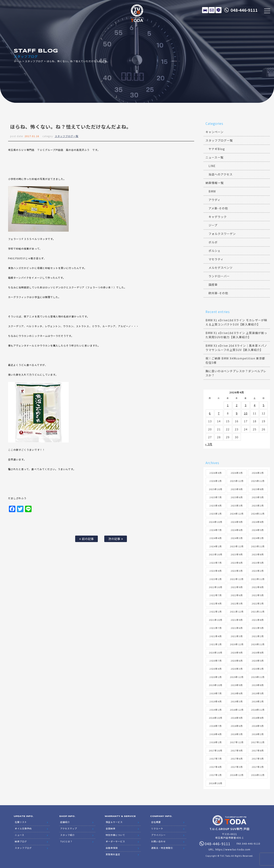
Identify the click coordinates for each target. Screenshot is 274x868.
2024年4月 (216, 538)
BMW (212, 191)
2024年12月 (237, 514)
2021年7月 (216, 628)
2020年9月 (237, 653)
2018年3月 (237, 734)
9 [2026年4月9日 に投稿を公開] (237, 413)
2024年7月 (216, 530)
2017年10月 (216, 750)
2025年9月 (237, 489)
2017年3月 (237, 767)
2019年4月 (216, 701)
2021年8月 (258, 620)
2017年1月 (216, 775)
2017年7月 (216, 759)
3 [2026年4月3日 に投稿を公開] (246, 405)
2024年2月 (258, 538)
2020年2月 (258, 669)
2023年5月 (258, 563)
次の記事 (116, 539)
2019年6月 (237, 693)
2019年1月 (216, 710)
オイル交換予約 (23, 828)
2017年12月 (237, 742)
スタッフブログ (34, 61)
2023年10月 (216, 554)
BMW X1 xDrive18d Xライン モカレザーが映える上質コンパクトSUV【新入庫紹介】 (236, 322)
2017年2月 (258, 767)
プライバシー (158, 835)
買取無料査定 (113, 854)
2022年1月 (216, 612)
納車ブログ (21, 841)
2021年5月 (258, 628)
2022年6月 (237, 595)
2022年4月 (216, 603)
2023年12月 (237, 546)
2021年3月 (237, 636)
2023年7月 (216, 563)
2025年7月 (216, 497)
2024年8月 (258, 522)
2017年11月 (258, 742)
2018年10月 (216, 718)
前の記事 (87, 539)
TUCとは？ (66, 841)
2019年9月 (237, 685)
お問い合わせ (158, 841)
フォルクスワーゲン (222, 234)
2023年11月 (258, 546)
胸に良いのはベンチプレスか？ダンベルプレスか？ (236, 373)
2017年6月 (237, 759)
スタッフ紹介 (67, 835)
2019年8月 (258, 685)
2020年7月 (216, 661)
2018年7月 (216, 726)
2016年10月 (216, 783)
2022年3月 (237, 603)
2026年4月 (216, 473)
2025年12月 (237, 481)
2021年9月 (237, 620)
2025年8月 (258, 489)
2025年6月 (237, 497)
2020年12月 (237, 644)
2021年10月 (216, 620)
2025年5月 (258, 497)
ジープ (213, 225)
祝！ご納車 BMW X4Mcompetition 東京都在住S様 (235, 360)
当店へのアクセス (221, 174)
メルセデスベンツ (221, 268)
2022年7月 (216, 595)
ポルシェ (215, 251)
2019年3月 (237, 701)
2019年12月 (237, 677)
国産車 (213, 285)
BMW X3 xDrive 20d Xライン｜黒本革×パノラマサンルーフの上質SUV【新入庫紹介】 (236, 348)
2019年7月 (216, 693)
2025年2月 (258, 505)
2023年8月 (258, 554)
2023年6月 (237, 563)
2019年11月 (258, 677)
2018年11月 (258, 710)
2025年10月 (216, 489)
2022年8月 (258, 587)
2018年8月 (258, 718)
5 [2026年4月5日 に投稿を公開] (264, 405)
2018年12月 (237, 710)
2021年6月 (237, 628)
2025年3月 (237, 505)
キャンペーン (214, 132)
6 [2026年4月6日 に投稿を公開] (210, 413)
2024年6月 (237, 530)
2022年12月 (237, 579)
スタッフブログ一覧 (67, 136)
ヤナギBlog (217, 149)
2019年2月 (258, 701)
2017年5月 (258, 759)
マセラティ (216, 259)
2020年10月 (216, 653)
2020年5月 (258, 661)
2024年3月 (237, 538)
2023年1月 (216, 579)
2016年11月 (258, 775)
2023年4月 (216, 571)
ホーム (18, 61)
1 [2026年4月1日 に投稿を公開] (228, 405)
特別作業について (115, 835)
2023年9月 (237, 554)
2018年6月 (237, 726)
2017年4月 (216, 767)
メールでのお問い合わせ (212, 10)
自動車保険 (112, 848)
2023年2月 (258, 571)
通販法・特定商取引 (162, 848)
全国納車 (111, 828)
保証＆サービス (114, 822)
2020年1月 (216, 677)
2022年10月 (216, 587)
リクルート (157, 828)
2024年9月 (237, 522)
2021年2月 (258, 636)
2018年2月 (258, 734)
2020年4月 (216, 669)
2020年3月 (237, 669)
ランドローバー (219, 276)
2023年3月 (237, 571)
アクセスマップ (69, 828)
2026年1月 (216, 481)
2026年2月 (258, 473)
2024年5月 (258, 530)
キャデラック (218, 217)
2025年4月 (216, 505)
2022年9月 (237, 587)
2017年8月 (258, 750)
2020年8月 (258, 653)
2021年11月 (258, 612)
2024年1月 (216, 546)
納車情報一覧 (215, 183)
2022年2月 (258, 603)
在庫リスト (205, 10)
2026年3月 (237, 473)
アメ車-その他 (218, 208)
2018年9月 (237, 718)
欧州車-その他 (218, 293)
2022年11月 (258, 579)
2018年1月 (216, 742)
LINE (218, 10)
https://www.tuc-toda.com (233, 849)
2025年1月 (216, 514)
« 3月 (209, 444)
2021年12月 (237, 612)
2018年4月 (216, 734)
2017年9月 (237, 750)
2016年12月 (237, 775)
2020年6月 (237, 661)
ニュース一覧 (214, 157)
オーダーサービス (115, 841)
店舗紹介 (65, 822)
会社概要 (156, 822)
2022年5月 (258, 595)
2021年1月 (216, 644)
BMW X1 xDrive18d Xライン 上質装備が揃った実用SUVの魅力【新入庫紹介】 (236, 335)
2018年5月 (258, 726)
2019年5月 (258, 693)
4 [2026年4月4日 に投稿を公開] (255, 405)
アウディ (214, 200)
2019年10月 (216, 685)
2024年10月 (216, 522)
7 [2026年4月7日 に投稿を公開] (219, 413)
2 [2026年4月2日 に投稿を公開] (237, 405)
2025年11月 (258, 481)
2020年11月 (258, 644)
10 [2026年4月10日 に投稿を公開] (246, 413)
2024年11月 (258, 514)
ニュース (19, 835)
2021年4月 (216, 636)
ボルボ (213, 242)
